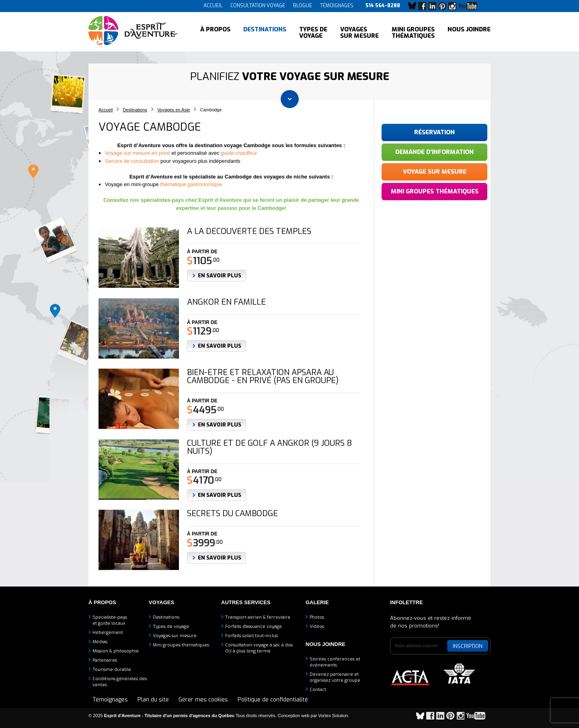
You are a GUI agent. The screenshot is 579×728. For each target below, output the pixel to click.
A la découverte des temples (249, 232)
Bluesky (414, 6)
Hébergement (108, 633)
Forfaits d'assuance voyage (254, 626)
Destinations (265, 32)
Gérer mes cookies (203, 700)
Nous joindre (469, 32)
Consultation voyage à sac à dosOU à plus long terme (259, 648)
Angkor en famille (226, 302)
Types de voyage (313, 32)
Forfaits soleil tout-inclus (252, 636)
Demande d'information (434, 152)
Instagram (454, 6)
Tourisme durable (112, 670)
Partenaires (105, 660)
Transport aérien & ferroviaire (258, 617)
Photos (317, 617)
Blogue (303, 6)
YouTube (469, 6)
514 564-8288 (383, 6)
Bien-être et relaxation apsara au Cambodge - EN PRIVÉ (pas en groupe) (263, 377)
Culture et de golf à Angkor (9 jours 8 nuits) (269, 447)
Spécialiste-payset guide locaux (110, 620)
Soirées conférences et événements (335, 662)
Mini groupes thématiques (413, 32)
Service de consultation (132, 161)
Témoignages (337, 6)
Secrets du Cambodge (232, 514)
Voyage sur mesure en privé (138, 153)
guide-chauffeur (239, 153)
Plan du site (153, 700)
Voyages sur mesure (359, 32)
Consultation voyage (258, 6)
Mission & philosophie (116, 651)
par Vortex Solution (330, 716)
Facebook (424, 6)
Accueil (213, 6)
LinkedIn (434, 6)
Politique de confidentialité (273, 700)
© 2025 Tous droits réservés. (183, 716)
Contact (318, 690)
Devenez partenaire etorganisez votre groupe (335, 677)
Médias (100, 642)
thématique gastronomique (191, 184)
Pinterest (444, 6)
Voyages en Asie (173, 110)
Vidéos (317, 626)
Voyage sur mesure (435, 172)
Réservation (434, 132)
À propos (215, 32)
